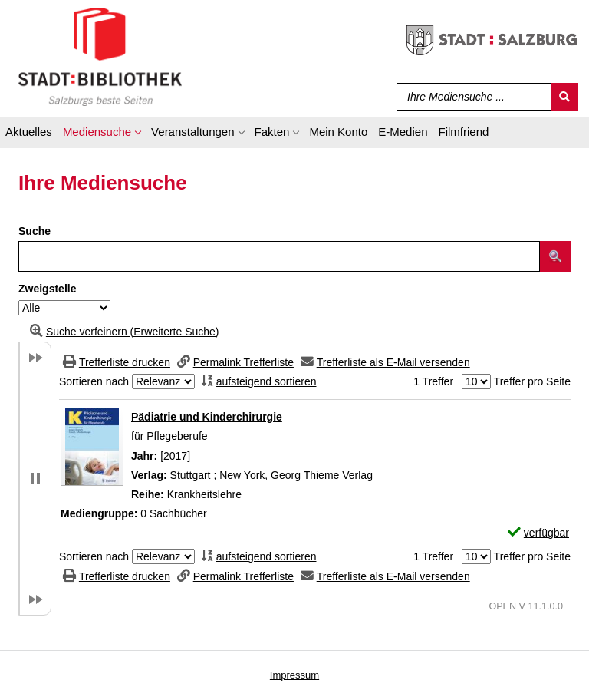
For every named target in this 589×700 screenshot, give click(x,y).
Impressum (294, 675)
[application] (102, 134)
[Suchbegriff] (471, 97)
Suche (35, 231)
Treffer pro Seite (532, 381)
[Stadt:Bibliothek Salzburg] (100, 56)
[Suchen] (564, 97)
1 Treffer (433, 381)
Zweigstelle (47, 289)
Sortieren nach (94, 381)
